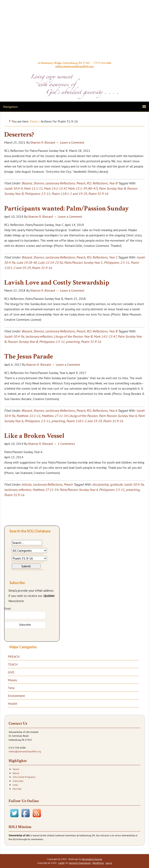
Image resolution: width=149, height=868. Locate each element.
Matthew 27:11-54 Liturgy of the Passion (70, 416)
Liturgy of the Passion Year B (73, 336)
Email (8, 609)
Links (15, 785)
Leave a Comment (72, 142)
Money (12, 680)
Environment (16, 696)
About (16, 773)
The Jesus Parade (29, 356)
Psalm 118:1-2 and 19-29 (69, 194)
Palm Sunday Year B (112, 188)
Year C (113, 257)
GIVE (11, 672)
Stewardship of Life (75, 32)
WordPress (98, 863)
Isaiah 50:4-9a (14, 336)
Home (16, 769)
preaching (73, 342)
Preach (81, 183)
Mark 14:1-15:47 (55, 188)
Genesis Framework (80, 863)
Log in (109, 863)
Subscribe (18, 781)
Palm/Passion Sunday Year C (83, 262)
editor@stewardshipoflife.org (74, 66)
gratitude (116, 484)
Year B (113, 183)
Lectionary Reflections (60, 183)
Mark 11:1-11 (33, 188)
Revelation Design (92, 859)
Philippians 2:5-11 (37, 194)
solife (61, 863)
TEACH (13, 664)
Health (13, 704)
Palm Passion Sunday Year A (118, 416)
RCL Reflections (97, 183)
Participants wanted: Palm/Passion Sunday (66, 208)
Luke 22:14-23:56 (50, 262)
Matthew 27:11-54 (45, 490)
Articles (26, 484)
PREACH (14, 657)
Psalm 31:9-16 (98, 194)
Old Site (17, 789)
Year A (113, 411)
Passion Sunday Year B (23, 342)
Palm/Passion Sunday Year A (79, 490)
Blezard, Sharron (33, 183)
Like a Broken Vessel (34, 436)
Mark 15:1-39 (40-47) (83, 188)
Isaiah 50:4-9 (13, 188)
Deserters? (19, 135)
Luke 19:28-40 (27, 262)
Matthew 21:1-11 (28, 416)
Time (11, 688)
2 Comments (66, 444)
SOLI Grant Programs (24, 777)
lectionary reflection (39, 336)
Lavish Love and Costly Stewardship (57, 283)
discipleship (100, 484)
